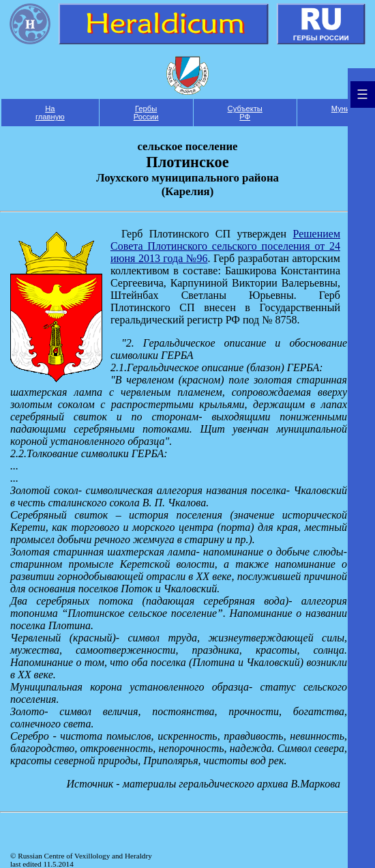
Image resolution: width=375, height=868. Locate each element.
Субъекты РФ (245, 113)
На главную (50, 113)
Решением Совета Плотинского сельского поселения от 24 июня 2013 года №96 (225, 246)
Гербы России (146, 113)
